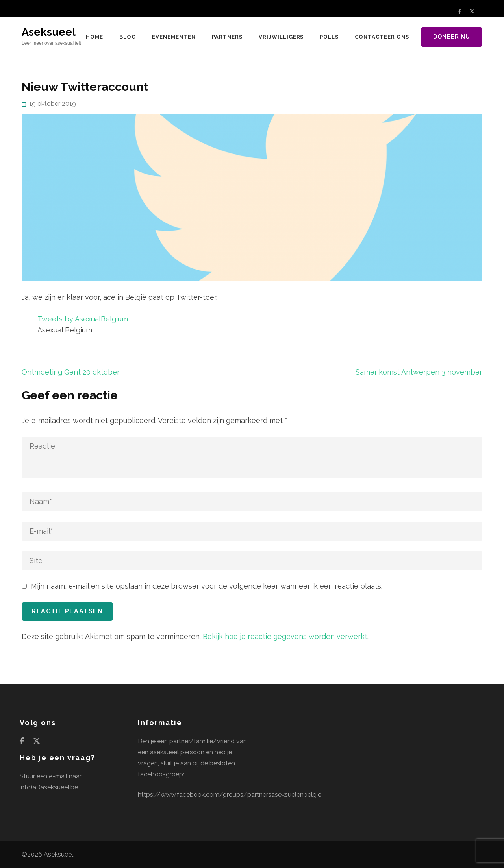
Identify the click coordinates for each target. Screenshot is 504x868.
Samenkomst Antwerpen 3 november (419, 372)
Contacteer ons (382, 37)
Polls (329, 37)
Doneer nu (452, 37)
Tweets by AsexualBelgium (83, 319)
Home (94, 37)
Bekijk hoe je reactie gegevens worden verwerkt (285, 636)
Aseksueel (49, 32)
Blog (128, 37)
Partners (227, 37)
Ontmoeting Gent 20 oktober (71, 372)
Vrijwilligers (281, 37)
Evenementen (174, 37)
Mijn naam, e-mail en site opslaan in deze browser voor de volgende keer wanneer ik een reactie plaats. (207, 586)
